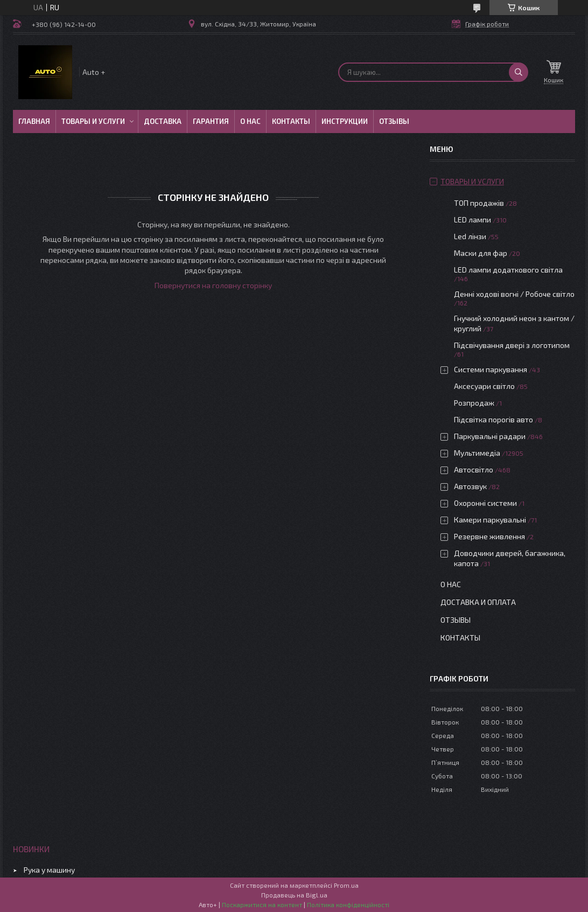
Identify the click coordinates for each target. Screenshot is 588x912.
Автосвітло (474, 469)
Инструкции (345, 121)
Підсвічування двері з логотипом (512, 345)
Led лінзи (470, 236)
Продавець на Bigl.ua (294, 895)
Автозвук (470, 486)
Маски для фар (481, 253)
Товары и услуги (93, 121)
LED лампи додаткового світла (508, 270)
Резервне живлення (489, 536)
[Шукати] (519, 72)
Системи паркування (491, 369)
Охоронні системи (485, 503)
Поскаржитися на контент (262, 904)
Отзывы (394, 121)
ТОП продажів (479, 203)
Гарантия (211, 121)
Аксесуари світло (484, 386)
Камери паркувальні (490, 520)
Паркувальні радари (490, 436)
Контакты (291, 121)
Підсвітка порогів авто (493, 419)
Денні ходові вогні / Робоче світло (514, 294)
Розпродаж (474, 403)
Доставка (163, 121)
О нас (250, 121)
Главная (34, 121)
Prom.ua (346, 885)
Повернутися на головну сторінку (213, 285)
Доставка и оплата (478, 602)
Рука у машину (49, 870)
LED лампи (472, 220)
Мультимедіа (477, 453)
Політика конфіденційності (348, 904)
